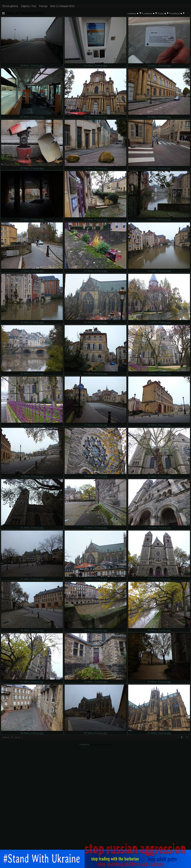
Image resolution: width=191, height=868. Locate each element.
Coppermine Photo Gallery (101, 745)
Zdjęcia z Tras (29, 6)
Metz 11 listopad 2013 (62, 6)
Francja (43, 6)
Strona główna (10, 6)
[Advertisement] (95, 803)
